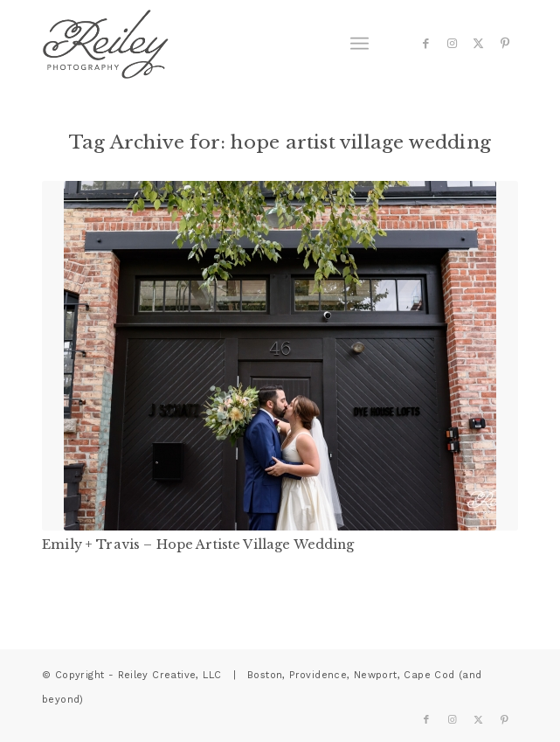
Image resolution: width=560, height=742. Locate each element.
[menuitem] (360, 44)
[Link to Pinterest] (505, 44)
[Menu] (360, 44)
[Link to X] (479, 44)
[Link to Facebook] (426, 44)
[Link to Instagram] (453, 44)
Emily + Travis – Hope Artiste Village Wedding (198, 544)
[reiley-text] (232, 44)
